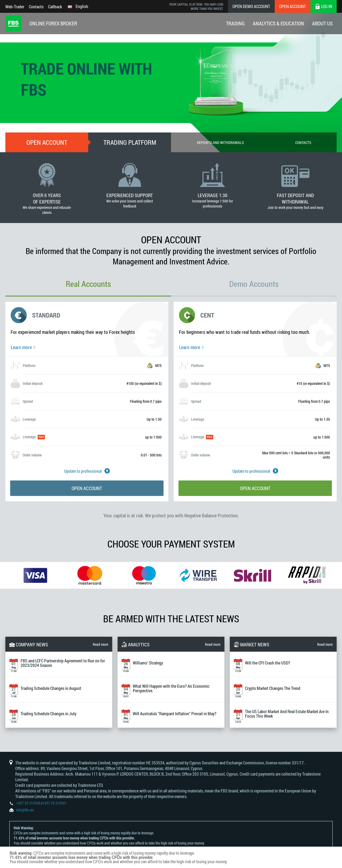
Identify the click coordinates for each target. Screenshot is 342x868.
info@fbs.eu (25, 810)
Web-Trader (15, 7)
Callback (55, 7)
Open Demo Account (251, 6)
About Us (322, 23)
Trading (235, 23)
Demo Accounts (254, 284)
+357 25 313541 (55, 803)
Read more (100, 644)
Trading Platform (130, 142)
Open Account (293, 6)
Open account (47, 142)
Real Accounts (88, 284)
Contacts (36, 7)
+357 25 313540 (28, 803)
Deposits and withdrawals (220, 142)
